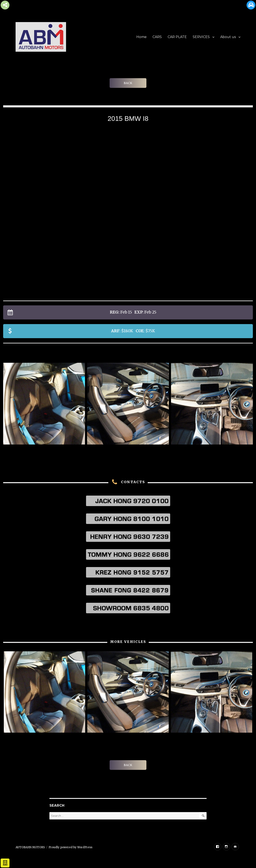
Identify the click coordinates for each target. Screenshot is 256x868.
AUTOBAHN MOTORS (30, 847)
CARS (157, 37)
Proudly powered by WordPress (70, 847)
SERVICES (201, 37)
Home (141, 37)
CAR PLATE (177, 37)
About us (228, 37)
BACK (128, 83)
